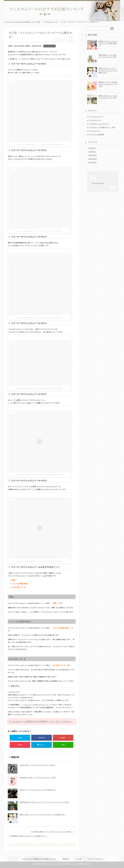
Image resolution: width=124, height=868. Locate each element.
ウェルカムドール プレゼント (99, 124)
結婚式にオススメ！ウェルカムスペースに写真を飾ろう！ (108, 43)
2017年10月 (93, 162)
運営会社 (66, 859)
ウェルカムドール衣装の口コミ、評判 (102, 127)
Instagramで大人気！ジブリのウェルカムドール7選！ (38, 778)
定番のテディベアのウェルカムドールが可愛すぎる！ (38, 790)
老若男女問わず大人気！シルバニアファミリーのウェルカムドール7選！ (45, 802)
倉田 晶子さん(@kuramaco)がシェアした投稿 (30, 475)
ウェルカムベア (94, 131)
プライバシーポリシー (96, 859)
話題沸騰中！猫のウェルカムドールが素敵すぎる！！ (29, 836)
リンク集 (78, 859)
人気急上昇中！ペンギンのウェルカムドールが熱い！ (38, 765)
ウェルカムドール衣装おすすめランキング (36, 705)
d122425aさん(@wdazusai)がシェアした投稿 (31, 388)
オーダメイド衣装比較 (97, 134)
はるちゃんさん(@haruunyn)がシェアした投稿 (31, 145)
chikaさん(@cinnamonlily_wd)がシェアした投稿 (31, 317)
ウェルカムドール (50, 46)
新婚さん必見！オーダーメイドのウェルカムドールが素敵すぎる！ (43, 815)
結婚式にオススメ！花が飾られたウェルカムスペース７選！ (108, 84)
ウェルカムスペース (96, 117)
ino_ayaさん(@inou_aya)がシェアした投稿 (30, 561)
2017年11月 (93, 159)
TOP (23, 22)
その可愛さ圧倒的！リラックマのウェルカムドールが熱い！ (52, 832)
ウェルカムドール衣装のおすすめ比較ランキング (39, 859)
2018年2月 (92, 148)
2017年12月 (93, 155)
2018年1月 (92, 152)
